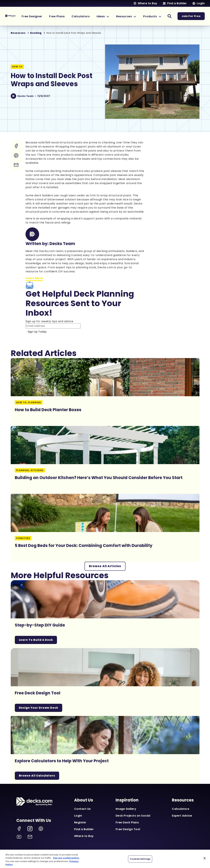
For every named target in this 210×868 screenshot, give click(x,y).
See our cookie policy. (66, 858)
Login (78, 816)
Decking (36, 33)
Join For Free (191, 16)
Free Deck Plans (127, 823)
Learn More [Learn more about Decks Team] (34, 278)
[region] (105, 859)
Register (80, 823)
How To (17, 67)
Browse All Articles (105, 566)
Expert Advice (182, 816)
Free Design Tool (128, 829)
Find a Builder (84, 829)
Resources (18, 33)
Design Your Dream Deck (39, 708)
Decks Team (26, 96)
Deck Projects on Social (133, 816)
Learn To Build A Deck (36, 640)
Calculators (181, 809)
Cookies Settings (140, 859)
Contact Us (82, 809)
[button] (107, 16)
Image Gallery (126, 809)
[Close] (205, 858)
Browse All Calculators (37, 776)
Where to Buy (84, 836)
